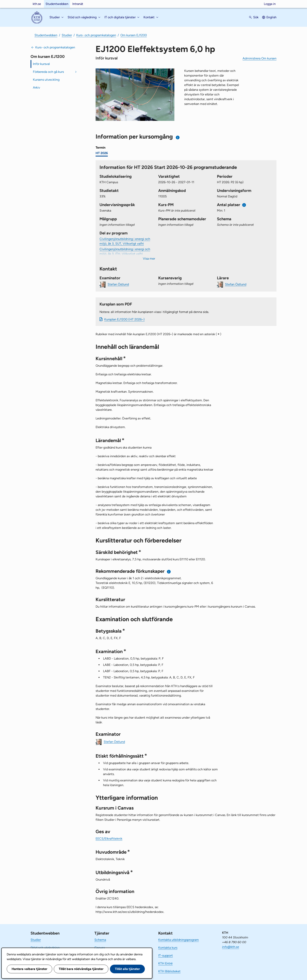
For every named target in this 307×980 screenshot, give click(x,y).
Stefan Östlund (118, 284)
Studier (67, 35)
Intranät (78, 4)
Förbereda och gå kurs (48, 72)
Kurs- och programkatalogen (96, 35)
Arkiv (36, 87)
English (271, 17)
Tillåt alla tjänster (127, 969)
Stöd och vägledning (45, 948)
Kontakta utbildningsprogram (179, 940)
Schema (100, 940)
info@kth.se (231, 947)
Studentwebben (57, 4)
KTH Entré (165, 963)
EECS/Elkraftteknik (109, 839)
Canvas (100, 948)
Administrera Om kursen (260, 58)
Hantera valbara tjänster (29, 969)
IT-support (166, 955)
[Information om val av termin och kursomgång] (178, 137)
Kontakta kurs (168, 948)
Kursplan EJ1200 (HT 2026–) (124, 319)
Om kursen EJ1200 (134, 35)
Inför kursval (41, 64)
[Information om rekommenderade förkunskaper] (169, 572)
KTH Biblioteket (169, 971)
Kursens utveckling (46, 80)
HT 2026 (102, 153)
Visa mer (149, 259)
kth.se (37, 4)
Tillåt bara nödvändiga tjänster (81, 969)
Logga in (270, 4)
